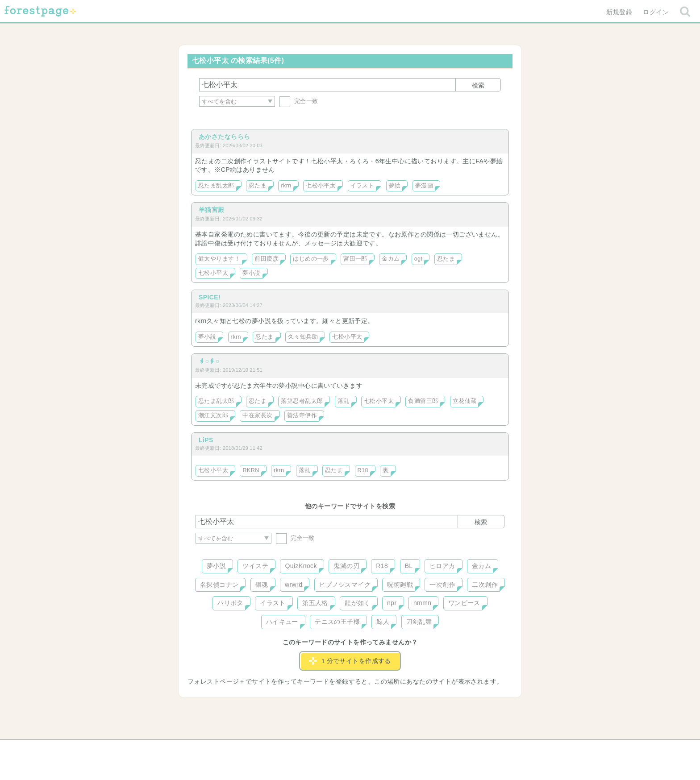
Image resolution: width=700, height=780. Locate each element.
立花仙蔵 (465, 401)
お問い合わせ (285, 750)
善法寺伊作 (302, 415)
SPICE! (210, 297)
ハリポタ (230, 603)
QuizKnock (301, 566)
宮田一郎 (355, 259)
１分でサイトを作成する (350, 661)
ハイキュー (282, 622)
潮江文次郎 (213, 415)
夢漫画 (424, 186)
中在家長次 (257, 415)
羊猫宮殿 (212, 210)
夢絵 (395, 186)
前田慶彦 (267, 259)
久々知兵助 (303, 337)
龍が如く (358, 603)
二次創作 (485, 585)
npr (392, 603)
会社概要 (384, 750)
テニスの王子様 (337, 622)
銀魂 (262, 585)
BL (409, 566)
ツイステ (255, 566)
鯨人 (383, 622)
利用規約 (337, 750)
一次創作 (442, 585)
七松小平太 (321, 186)
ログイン (656, 12)
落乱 (344, 401)
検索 (478, 85)
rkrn (286, 186)
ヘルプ (236, 750)
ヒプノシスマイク (345, 585)
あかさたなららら (224, 137)
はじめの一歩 (311, 259)
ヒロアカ (442, 566)
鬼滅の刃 (346, 566)
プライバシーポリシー (446, 750)
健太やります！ (219, 259)
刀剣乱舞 (419, 622)
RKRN (251, 470)
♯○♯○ (209, 361)
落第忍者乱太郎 (302, 401)
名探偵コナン (219, 585)
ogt (419, 259)
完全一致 (299, 101)
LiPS (206, 440)
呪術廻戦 (400, 585)
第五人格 (315, 603)
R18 (363, 470)
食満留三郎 (423, 401)
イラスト (362, 186)
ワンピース (464, 603)
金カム (391, 259)
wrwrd (294, 585)
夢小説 (251, 273)
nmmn (423, 603)
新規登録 (619, 12)
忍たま (258, 186)
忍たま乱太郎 (216, 186)
